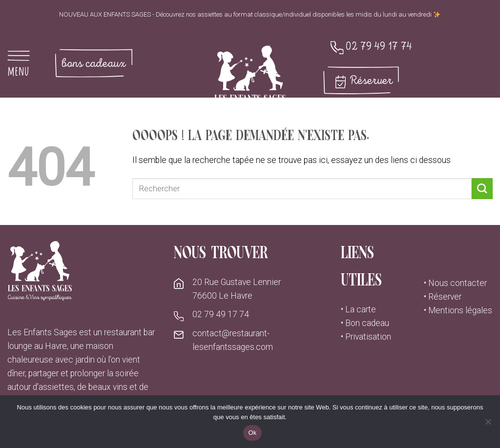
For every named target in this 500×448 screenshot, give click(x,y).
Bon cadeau (367, 323)
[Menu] (24, 63)
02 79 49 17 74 (379, 47)
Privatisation (368, 337)
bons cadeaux (94, 64)
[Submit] (482, 189)
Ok (252, 433)
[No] (488, 425)
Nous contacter (458, 283)
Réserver (371, 81)
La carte (361, 309)
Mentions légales (460, 310)
